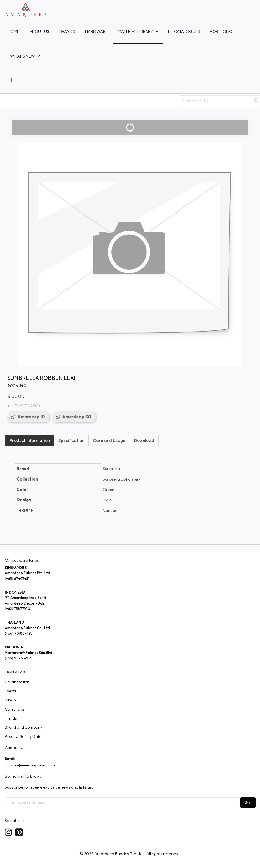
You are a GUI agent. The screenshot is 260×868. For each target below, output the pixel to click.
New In (10, 700)
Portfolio (221, 31)
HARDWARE (96, 31)
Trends (11, 718)
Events (10, 691)
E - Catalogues (184, 31)
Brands (67, 31)
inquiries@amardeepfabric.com (30, 765)
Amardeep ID (31, 417)
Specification (71, 440)
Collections (14, 709)
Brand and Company (24, 727)
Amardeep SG (77, 417)
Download (144, 440)
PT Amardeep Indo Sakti (25, 598)
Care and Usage (109, 440)
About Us (39, 31)
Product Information (30, 440)
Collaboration (17, 682)
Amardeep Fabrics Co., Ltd (27, 628)
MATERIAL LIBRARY (135, 31)
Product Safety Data (23, 736)
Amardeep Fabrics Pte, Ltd (27, 573)
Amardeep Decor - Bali (24, 603)
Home (13, 31)
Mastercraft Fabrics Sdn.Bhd (29, 653)
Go (248, 802)
